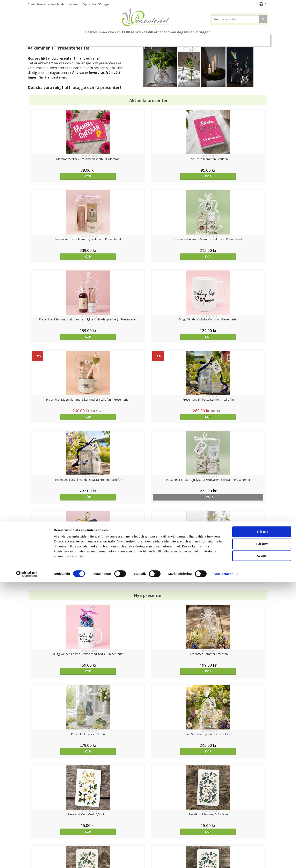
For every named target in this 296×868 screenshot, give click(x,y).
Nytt (36, 39)
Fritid (223, 39)
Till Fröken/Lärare (84, 39)
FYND (148, 48)
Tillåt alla (262, 818)
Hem (192, 39)
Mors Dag (55, 39)
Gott (240, 39)
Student (107, 39)
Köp (58, 176)
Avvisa (262, 842)
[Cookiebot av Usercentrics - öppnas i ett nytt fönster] (27, 860)
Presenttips (171, 39)
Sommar (124, 39)
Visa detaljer (223, 860)
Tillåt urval (262, 830)
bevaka (118, 337)
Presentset (146, 39)
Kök (208, 39)
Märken (258, 39)
